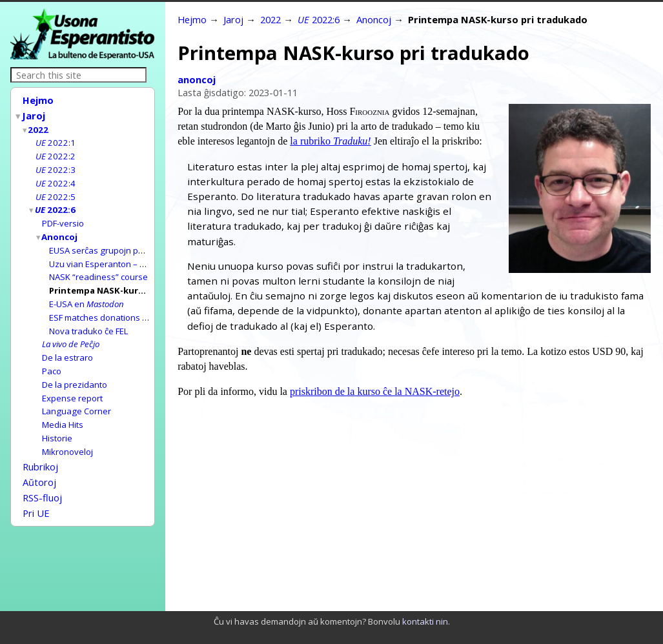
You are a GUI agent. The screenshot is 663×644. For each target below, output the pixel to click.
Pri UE (36, 490)
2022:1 (56, 139)
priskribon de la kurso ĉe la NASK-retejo (375, 391)
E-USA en (87, 293)
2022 (39, 127)
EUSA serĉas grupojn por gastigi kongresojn (136, 242)
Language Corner (76, 395)
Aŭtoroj (39, 462)
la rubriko (330, 141)
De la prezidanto (75, 370)
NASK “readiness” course (98, 267)
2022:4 (56, 178)
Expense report (72, 383)
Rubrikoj (40, 448)
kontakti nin (425, 621)
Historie (57, 421)
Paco (52, 357)
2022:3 (56, 165)
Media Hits (63, 408)
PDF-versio (63, 216)
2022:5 (56, 191)
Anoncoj (60, 229)
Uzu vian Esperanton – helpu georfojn (124, 255)
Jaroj (34, 114)
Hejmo (38, 100)
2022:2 (56, 152)
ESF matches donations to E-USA (112, 306)
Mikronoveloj (67, 434)
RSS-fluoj (42, 476)
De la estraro (67, 344)
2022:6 (56, 203)
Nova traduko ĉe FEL (88, 319)
